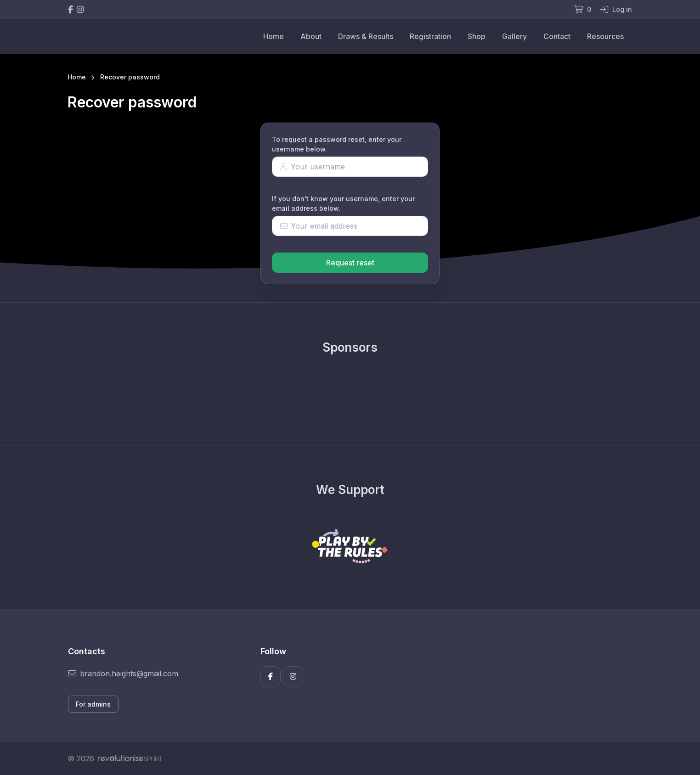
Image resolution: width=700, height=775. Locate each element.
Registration (430, 36)
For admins (93, 704)
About (311, 36)
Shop (477, 36)
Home (274, 36)
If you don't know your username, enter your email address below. (343, 203)
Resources (605, 36)
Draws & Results (366, 36)
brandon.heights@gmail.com (123, 674)
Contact (557, 36)
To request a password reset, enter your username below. (337, 144)
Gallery (514, 36)
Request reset (350, 263)
